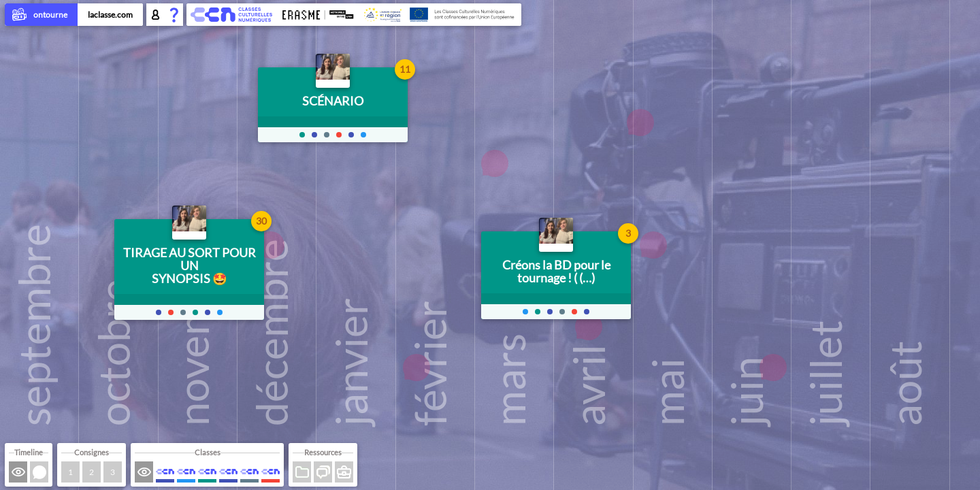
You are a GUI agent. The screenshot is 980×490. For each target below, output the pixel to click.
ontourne (41, 16)
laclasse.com (110, 15)
